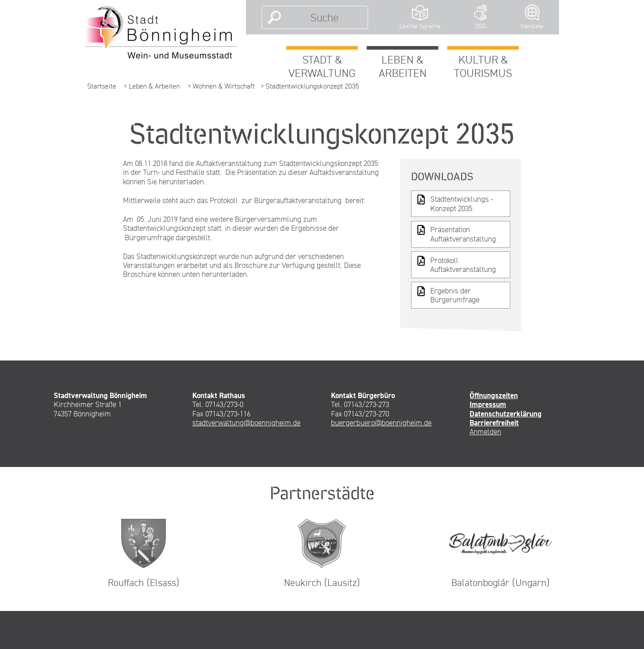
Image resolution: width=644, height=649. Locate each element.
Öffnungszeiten (494, 395)
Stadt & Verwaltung (322, 66)
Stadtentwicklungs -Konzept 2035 (454, 203)
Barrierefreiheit (494, 423)
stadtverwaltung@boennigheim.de (246, 423)
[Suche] (324, 17)
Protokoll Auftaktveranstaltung (456, 265)
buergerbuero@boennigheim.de (381, 423)
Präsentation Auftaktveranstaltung (456, 234)
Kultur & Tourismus (483, 66)
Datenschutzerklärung (506, 414)
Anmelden (485, 432)
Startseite (102, 86)
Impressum (488, 404)
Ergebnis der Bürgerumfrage (448, 295)
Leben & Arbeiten (403, 66)
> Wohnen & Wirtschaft (221, 86)
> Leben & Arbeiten (152, 86)
